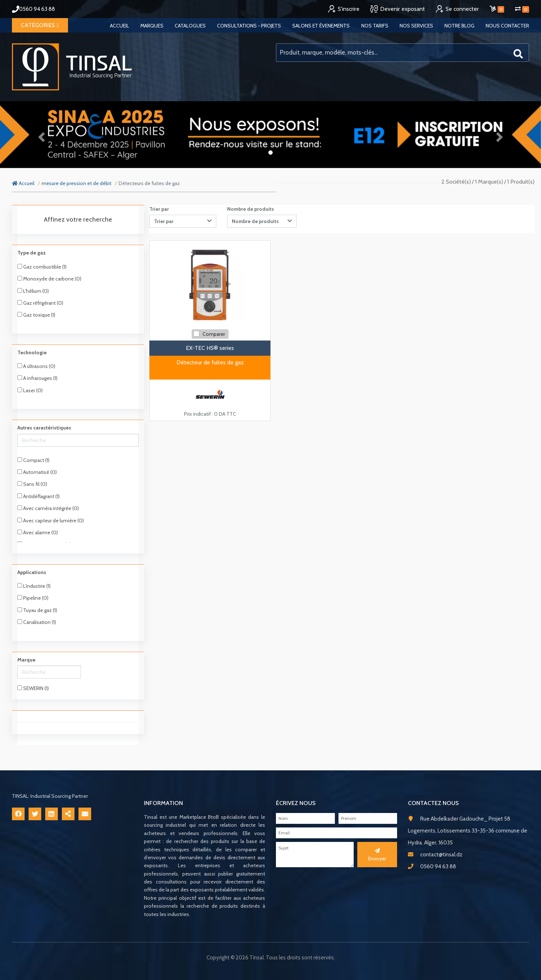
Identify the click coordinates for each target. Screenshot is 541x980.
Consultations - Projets (249, 26)
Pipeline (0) (33, 598)
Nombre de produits (251, 209)
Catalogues (190, 26)
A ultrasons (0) (36, 366)
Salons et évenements (321, 26)
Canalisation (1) (37, 622)
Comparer (214, 334)
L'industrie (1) (34, 586)
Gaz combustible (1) (42, 267)
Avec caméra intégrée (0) (48, 508)
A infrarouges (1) (37, 378)
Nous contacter (507, 26)
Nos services (416, 26)
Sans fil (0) (32, 484)
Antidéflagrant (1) (39, 496)
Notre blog (459, 26)
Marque (26, 660)
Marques (152, 26)
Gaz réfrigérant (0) (40, 303)
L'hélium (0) (33, 291)
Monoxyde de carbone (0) (49, 279)
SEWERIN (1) (33, 688)
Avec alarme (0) (38, 532)
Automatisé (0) (37, 472)
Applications (32, 572)
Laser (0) (30, 390)
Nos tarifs (375, 26)
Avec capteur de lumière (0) (51, 521)
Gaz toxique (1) (36, 315)
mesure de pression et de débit (76, 183)
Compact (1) (33, 460)
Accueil (120, 26)
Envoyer (377, 855)
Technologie (32, 352)
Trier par (159, 209)
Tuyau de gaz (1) (37, 610)
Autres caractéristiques (44, 428)
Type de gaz (32, 253)
